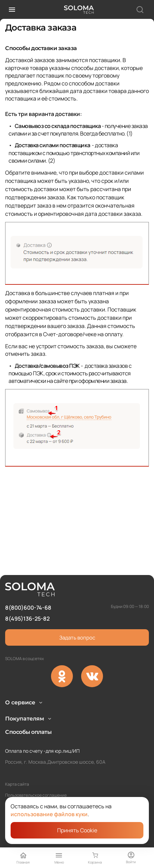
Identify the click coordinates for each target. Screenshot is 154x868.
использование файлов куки (49, 814)
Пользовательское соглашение (36, 795)
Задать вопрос (77, 616)
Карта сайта (17, 784)
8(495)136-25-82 (27, 597)
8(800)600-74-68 (28, 586)
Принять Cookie (77, 830)
